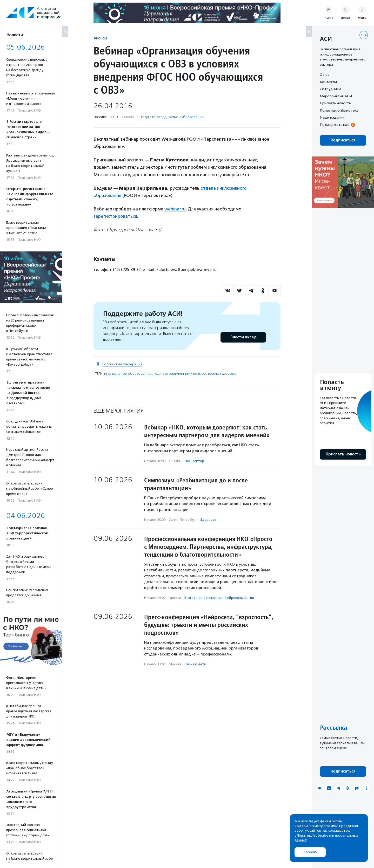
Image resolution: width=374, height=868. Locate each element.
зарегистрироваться (115, 216)
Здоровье (208, 520)
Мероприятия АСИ (336, 96)
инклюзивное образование (127, 374)
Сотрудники (330, 89)
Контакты (328, 82)
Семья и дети (195, 664)
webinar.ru (175, 209)
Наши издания (332, 117)
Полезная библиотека (339, 110)
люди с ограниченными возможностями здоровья (195, 374)
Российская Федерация (122, 364)
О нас (324, 74)
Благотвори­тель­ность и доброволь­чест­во (219, 598)
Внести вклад (243, 337)
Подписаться (343, 140)
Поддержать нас (334, 125)
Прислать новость (335, 103)
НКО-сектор (194, 461)
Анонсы (100, 38)
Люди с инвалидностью (159, 117)
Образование (192, 117)
